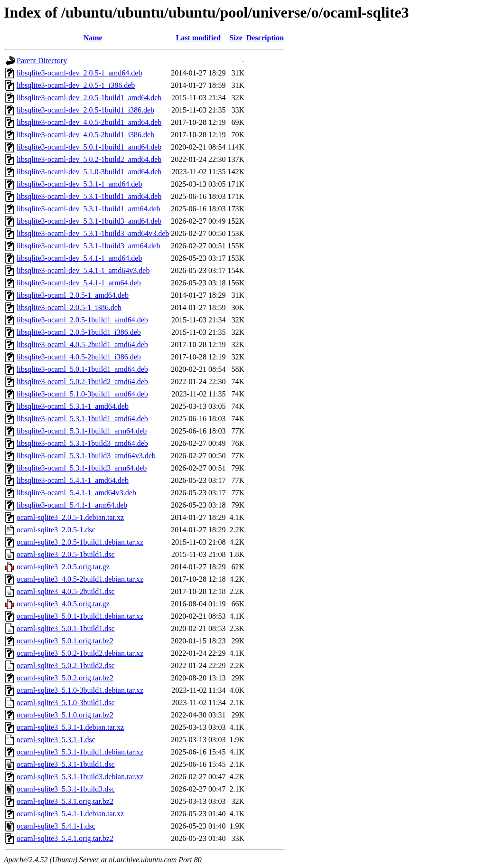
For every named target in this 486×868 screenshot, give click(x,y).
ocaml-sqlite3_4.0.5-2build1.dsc (66, 591)
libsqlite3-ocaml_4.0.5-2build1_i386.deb (79, 357)
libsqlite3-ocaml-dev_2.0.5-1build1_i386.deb (85, 110)
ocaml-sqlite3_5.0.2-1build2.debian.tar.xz (80, 653)
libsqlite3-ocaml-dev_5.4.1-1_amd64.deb (79, 258)
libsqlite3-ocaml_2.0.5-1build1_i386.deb (79, 332)
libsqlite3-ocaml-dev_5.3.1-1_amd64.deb (79, 184)
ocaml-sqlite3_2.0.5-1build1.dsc (66, 554)
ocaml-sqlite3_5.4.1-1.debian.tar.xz (70, 814)
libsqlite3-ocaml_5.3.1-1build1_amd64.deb (82, 419)
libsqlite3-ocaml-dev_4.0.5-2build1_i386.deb (85, 135)
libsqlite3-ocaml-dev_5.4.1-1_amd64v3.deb (83, 270)
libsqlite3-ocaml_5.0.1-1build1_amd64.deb (82, 369)
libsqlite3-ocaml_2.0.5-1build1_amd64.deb (82, 320)
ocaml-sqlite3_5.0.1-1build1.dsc (66, 628)
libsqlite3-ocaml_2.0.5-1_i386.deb (69, 307)
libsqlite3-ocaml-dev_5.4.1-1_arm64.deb (79, 283)
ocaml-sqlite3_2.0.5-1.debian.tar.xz (70, 517)
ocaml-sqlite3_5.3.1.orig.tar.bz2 (65, 801)
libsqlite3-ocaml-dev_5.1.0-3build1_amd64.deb (89, 172)
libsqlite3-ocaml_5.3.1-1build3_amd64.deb (82, 443)
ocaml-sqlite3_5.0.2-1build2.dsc (66, 665)
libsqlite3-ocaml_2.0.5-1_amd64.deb (73, 295)
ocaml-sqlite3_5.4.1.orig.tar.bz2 (65, 838)
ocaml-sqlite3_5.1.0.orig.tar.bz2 (65, 715)
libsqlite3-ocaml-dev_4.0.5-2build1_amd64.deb (89, 122)
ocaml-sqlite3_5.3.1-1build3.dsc (66, 789)
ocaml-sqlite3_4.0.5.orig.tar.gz (63, 604)
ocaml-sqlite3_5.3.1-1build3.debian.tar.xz (80, 777)
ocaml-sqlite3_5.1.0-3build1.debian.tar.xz (80, 690)
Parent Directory (42, 61)
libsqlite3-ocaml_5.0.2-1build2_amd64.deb (82, 382)
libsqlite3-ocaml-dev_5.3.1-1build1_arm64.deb (89, 209)
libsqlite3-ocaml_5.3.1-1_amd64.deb (73, 406)
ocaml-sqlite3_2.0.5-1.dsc (56, 530)
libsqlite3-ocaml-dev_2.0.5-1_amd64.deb (79, 73)
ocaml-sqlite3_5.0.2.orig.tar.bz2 (65, 678)
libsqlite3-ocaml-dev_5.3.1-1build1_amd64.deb (89, 196)
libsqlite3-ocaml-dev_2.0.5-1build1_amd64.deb (89, 98)
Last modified (199, 38)
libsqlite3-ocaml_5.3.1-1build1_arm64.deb (82, 431)
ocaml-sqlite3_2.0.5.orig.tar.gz (63, 567)
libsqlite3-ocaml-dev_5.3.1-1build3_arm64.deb (89, 246)
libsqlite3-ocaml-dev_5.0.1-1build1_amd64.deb (89, 147)
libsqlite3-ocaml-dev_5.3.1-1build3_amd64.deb (89, 221)
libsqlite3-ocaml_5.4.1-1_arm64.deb (72, 505)
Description (265, 38)
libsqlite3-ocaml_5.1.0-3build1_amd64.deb (82, 394)
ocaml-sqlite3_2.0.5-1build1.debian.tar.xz (80, 542)
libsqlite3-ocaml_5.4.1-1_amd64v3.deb (76, 493)
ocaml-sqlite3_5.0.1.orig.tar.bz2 (65, 641)
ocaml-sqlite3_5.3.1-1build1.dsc (66, 764)
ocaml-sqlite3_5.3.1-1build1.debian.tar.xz (80, 752)
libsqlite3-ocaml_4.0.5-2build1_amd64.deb (82, 344)
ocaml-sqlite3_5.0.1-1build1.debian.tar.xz (80, 616)
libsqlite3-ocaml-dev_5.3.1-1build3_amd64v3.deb (93, 233)
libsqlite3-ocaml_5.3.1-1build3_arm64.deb (82, 468)
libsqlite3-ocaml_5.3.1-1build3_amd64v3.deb (86, 456)
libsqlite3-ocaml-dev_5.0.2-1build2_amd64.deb (89, 159)
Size (236, 38)
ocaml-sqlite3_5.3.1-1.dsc (56, 740)
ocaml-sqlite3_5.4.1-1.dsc (56, 826)
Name (93, 38)
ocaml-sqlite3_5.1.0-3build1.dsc (66, 703)
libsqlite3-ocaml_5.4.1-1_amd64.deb (73, 480)
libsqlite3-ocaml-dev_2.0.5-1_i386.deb (76, 85)
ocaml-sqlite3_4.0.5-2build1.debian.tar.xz (80, 579)
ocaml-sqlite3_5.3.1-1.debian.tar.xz (70, 727)
